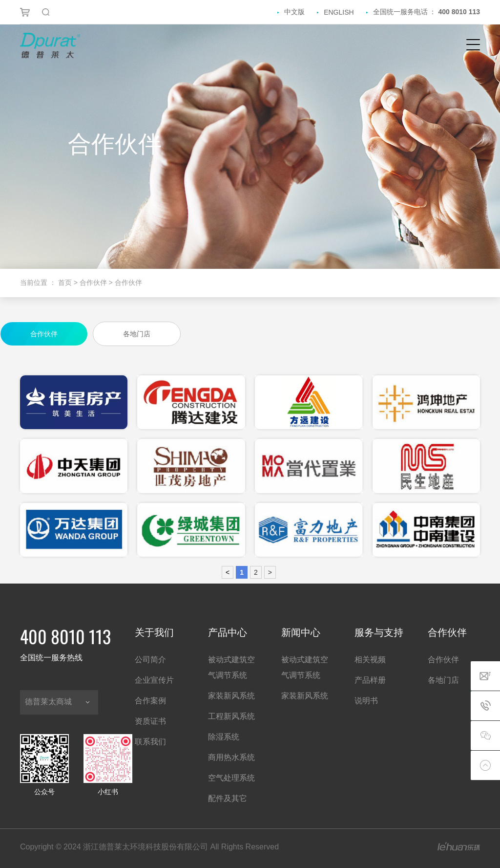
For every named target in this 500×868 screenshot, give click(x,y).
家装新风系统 (231, 696)
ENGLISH (339, 12)
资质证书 (150, 721)
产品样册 (370, 680)
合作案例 (150, 701)
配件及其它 (228, 798)
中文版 (294, 12)
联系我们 (150, 742)
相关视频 (370, 660)
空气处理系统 (231, 778)
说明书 (366, 701)
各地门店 (443, 680)
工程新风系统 (231, 716)
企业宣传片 (154, 680)
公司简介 (150, 660)
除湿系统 (224, 737)
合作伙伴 (443, 660)
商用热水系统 (231, 757)
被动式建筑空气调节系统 (231, 667)
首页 (66, 282)
